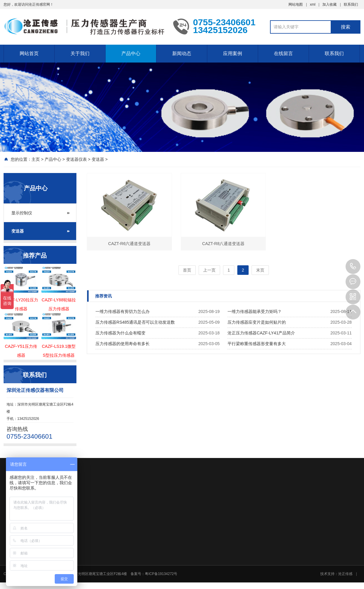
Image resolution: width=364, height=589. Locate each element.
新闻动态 (182, 53)
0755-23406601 (353, 267)
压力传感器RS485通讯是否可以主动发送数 (135, 322)
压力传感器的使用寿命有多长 (123, 344)
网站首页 (29, 53)
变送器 (98, 159)
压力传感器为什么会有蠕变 (120, 333)
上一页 (209, 270)
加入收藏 (330, 4)
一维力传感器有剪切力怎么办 (123, 311)
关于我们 (80, 53)
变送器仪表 (76, 159)
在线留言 (283, 53)
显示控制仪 (22, 213)
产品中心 (131, 53)
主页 (36, 159)
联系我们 (351, 4)
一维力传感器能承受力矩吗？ (255, 311)
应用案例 (233, 53)
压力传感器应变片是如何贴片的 (257, 322)
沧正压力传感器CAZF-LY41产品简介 (261, 333)
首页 (187, 270)
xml (313, 4)
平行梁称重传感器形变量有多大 (257, 344)
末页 (260, 270)
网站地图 (296, 4)
